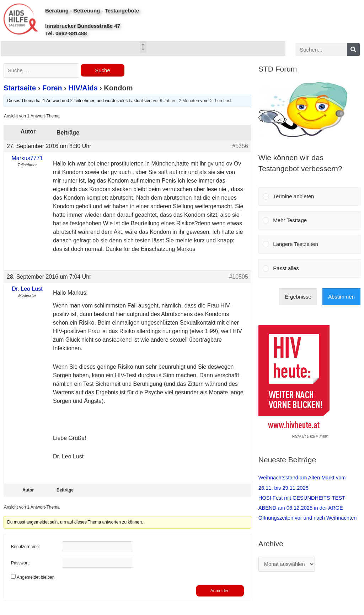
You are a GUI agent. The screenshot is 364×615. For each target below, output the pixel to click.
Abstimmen (341, 297)
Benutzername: (25, 547)
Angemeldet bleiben (36, 578)
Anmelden (220, 591)
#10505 (238, 277)
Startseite (20, 89)
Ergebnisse (298, 297)
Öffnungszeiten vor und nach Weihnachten (309, 517)
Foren (52, 89)
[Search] (353, 49)
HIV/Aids (83, 89)
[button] (143, 47)
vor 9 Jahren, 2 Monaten (176, 101)
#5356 (240, 146)
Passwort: (20, 564)
